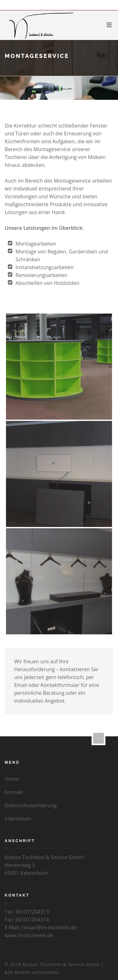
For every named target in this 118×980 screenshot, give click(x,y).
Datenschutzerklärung (31, 805)
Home (12, 779)
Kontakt (14, 792)
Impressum (18, 819)
